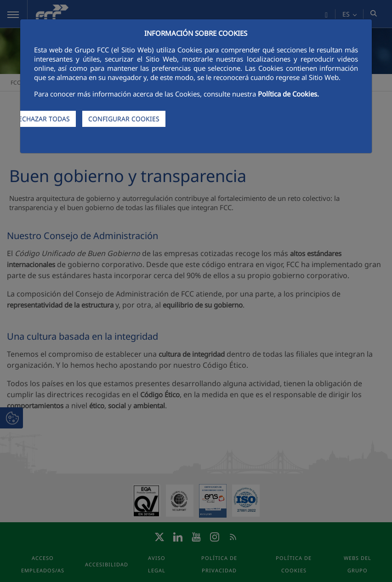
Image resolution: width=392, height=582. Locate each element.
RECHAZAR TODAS (42, 119)
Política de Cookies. (288, 94)
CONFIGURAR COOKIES (124, 119)
